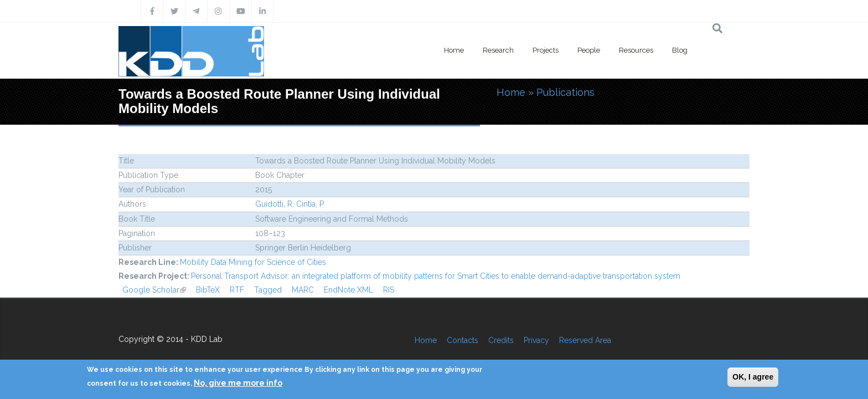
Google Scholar (154, 290)
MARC (303, 290)
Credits (501, 340)
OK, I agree (753, 377)
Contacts (463, 340)
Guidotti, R (274, 204)
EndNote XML (348, 290)
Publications (565, 92)
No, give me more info (238, 383)
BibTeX (208, 290)
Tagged (268, 290)
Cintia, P (310, 204)
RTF (237, 290)
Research (498, 50)
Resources (636, 50)
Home (454, 50)
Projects (546, 50)
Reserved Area (585, 340)
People (589, 50)
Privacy (536, 340)
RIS (389, 290)
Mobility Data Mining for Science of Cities (253, 262)
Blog (680, 50)
